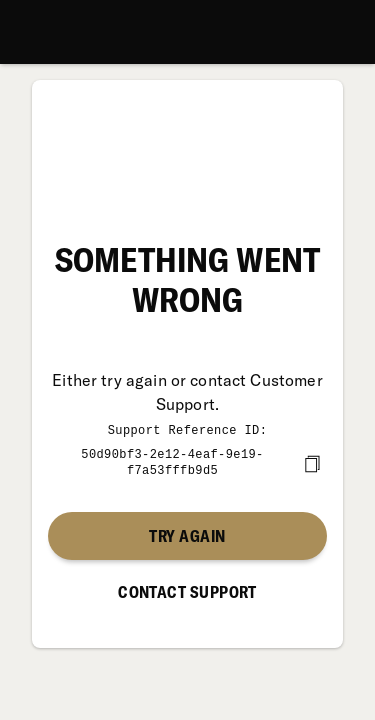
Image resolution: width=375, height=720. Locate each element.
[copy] (312, 462)
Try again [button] (187, 534)
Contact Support (187, 590)
